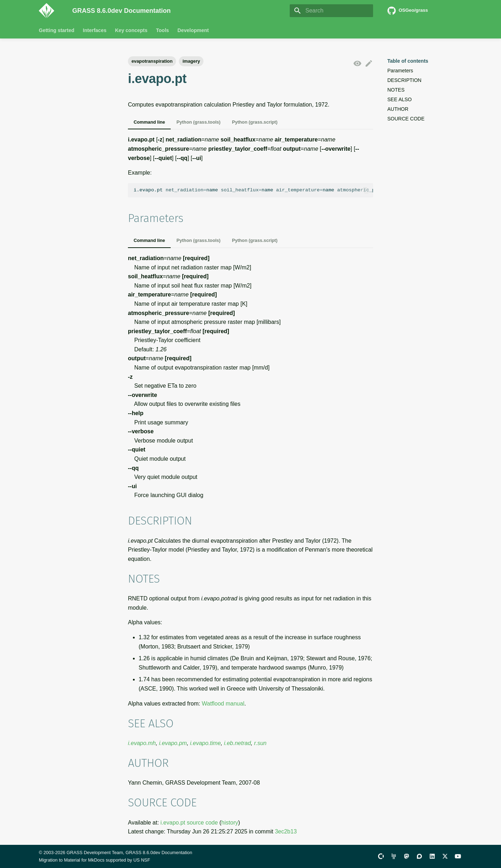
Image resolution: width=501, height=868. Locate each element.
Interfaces (95, 30)
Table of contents (408, 61)
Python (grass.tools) (198, 122)
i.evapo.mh (142, 743)
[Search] (331, 11)
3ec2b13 (286, 831)
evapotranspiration (152, 61)
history (230, 823)
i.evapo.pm (173, 743)
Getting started (57, 30)
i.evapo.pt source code (189, 823)
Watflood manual (223, 704)
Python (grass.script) (255, 122)
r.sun (260, 743)
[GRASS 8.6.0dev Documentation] (50, 11)
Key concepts (131, 30)
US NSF (142, 860)
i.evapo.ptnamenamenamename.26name (253, 190)
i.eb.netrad (237, 743)
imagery (191, 61)
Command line (149, 122)
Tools (162, 30)
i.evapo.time (205, 743)
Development (193, 30)
